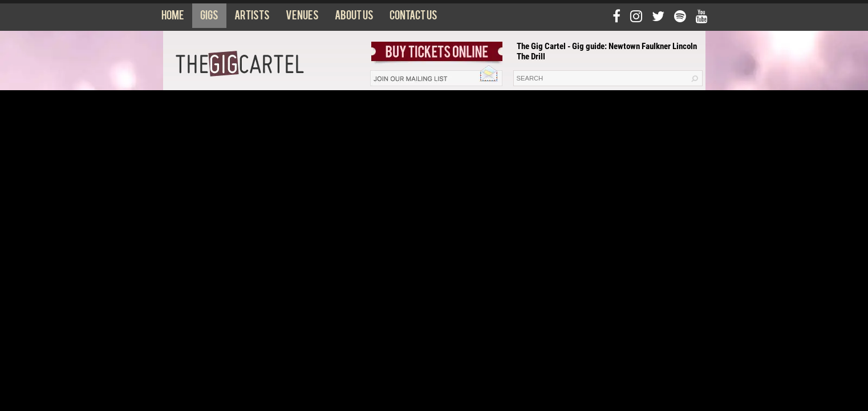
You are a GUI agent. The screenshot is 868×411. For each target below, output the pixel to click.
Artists (252, 18)
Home (173, 18)
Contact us (413, 18)
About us (354, 18)
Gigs (209, 18)
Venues (302, 18)
